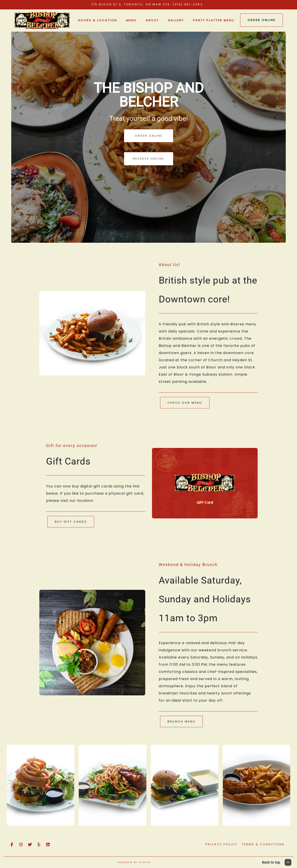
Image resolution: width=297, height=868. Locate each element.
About (152, 20)
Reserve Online (148, 159)
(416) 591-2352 (188, 4)
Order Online (261, 20)
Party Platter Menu (214, 20)
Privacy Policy (221, 844)
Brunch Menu (181, 721)
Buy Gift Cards (71, 522)
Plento (145, 862)
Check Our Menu (185, 403)
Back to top (277, 862)
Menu (131, 20)
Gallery (176, 20)
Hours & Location (98, 20)
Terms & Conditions (263, 844)
